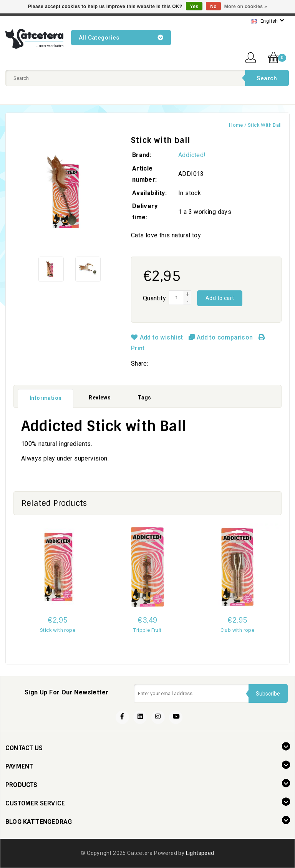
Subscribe (268, 693)
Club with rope (238, 630)
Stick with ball (265, 125)
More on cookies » (246, 7)
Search (267, 78)
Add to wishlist (158, 337)
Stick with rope (58, 630)
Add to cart (220, 298)
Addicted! (192, 155)
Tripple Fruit (147, 630)
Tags (144, 398)
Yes (194, 7)
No (213, 7)
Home (236, 125)
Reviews (100, 398)
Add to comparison (222, 337)
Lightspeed (200, 853)
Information (46, 398)
